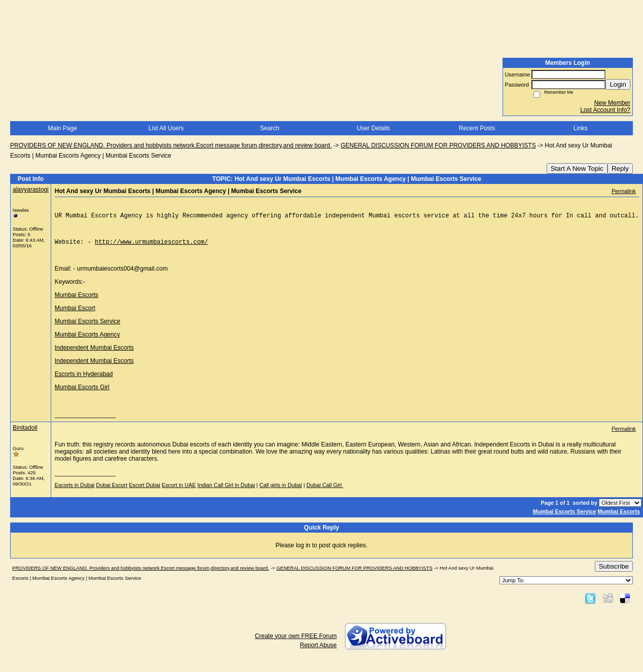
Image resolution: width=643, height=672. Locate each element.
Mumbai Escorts (77, 301)
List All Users (166, 128)
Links (581, 128)
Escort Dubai (145, 491)
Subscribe (614, 572)
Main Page (62, 128)
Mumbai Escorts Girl (82, 393)
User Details (373, 128)
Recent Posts (477, 128)
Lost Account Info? (605, 110)
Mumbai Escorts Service (87, 327)
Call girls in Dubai (280, 491)
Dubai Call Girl (325, 491)
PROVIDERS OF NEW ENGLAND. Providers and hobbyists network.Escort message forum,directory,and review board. (171, 145)
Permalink (624, 191)
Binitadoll (25, 434)
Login (618, 84)
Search (270, 128)
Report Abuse (318, 651)
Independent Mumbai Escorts (94, 354)
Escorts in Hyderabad (84, 380)
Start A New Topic (577, 169)
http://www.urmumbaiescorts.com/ (151, 246)
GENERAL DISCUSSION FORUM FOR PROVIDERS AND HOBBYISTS (438, 145)
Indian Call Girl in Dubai (226, 491)
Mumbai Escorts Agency (87, 341)
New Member (612, 103)
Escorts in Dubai (75, 491)
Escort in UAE (179, 491)
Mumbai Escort (75, 314)
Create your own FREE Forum (296, 642)
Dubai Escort (112, 491)
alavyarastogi (31, 190)
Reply (620, 169)
